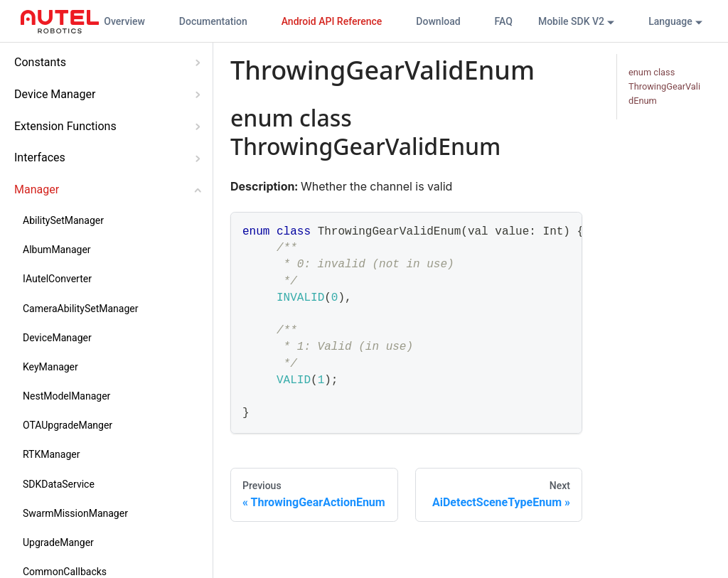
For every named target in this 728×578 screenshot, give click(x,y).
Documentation (213, 21)
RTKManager (51, 454)
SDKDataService (59, 484)
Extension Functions (65, 126)
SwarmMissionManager (75, 513)
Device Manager (55, 94)
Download (438, 21)
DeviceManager (57, 338)
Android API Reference (332, 21)
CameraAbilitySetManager (80, 309)
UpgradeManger (58, 542)
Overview (124, 21)
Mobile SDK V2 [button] (571, 21)
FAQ (504, 21)
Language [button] (670, 21)
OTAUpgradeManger (68, 425)
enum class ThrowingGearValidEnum (664, 86)
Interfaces (40, 157)
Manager (37, 189)
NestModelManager (66, 396)
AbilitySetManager (63, 220)
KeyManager (50, 367)
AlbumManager (57, 250)
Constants (40, 62)
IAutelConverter (57, 279)
